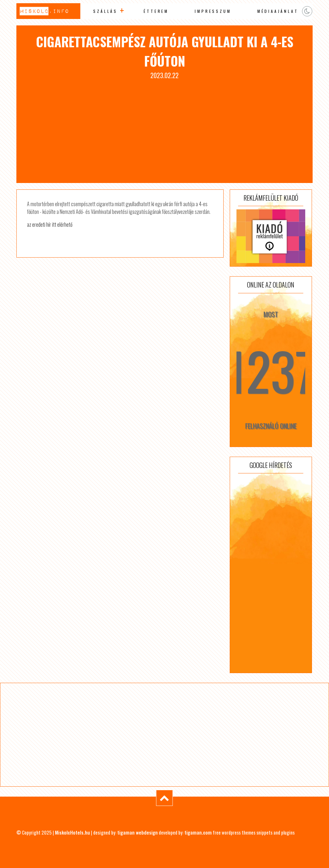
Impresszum (213, 11)
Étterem (156, 11)
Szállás (105, 11)
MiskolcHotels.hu (72, 832)
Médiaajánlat (278, 11)
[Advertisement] (164, 128)
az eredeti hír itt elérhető (50, 224)
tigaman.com (198, 832)
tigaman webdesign (138, 832)
